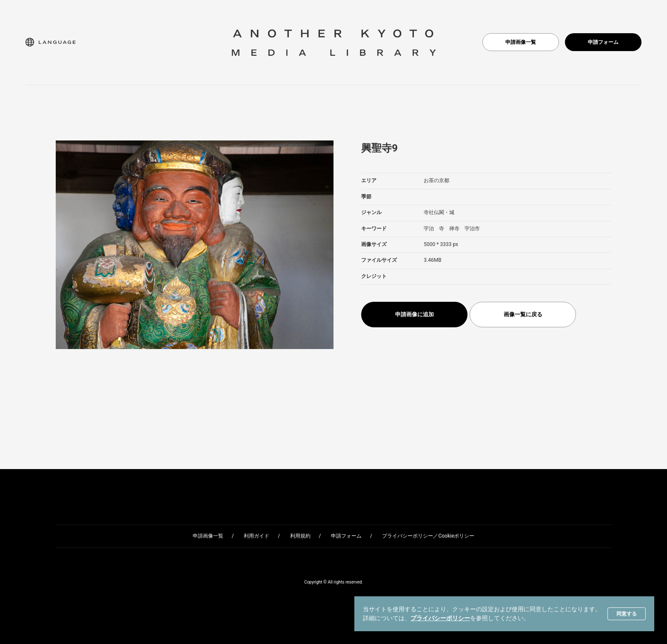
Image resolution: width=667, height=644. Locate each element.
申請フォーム (603, 42)
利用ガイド (257, 536)
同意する (627, 614)
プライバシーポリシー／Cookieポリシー (428, 536)
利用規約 (300, 536)
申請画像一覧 (521, 42)
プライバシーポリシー (440, 618)
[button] (51, 42)
